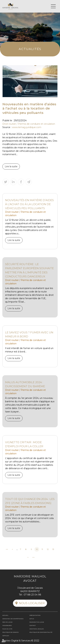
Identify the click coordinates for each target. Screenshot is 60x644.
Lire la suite (11, 166)
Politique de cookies (11, 632)
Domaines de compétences (13, 619)
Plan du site (7, 629)
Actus (32, 619)
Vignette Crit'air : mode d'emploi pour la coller (24, 444)
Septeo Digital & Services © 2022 (21, 641)
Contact (33, 625)
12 (48, 549)
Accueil (5, 615)
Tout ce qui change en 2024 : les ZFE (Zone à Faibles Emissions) (30, 501)
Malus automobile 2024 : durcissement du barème (25, 384)
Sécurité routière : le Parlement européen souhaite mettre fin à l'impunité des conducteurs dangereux (29, 270)
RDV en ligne (7, 622)
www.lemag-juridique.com (27, 127)
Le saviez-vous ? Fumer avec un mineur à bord (29, 334)
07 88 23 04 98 (32, 595)
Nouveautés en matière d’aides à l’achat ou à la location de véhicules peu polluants (29, 204)
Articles (6, 636)
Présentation (35, 615)
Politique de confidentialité (41, 632)
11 (42, 549)
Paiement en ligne (37, 622)
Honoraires (7, 625)
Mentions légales (37, 629)
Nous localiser (32, 603)
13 (53, 549)
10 (37, 549)
